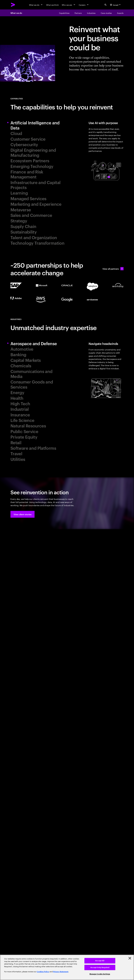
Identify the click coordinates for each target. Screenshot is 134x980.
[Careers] (84, 5)
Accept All (100, 961)
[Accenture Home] (13, 5)
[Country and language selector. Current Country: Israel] (116, 5)
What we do (16, 13)
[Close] (130, 958)
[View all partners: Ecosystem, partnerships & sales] (113, 269)
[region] (67, 967)
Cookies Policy (43, 972)
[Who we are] (69, 5)
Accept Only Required (100, 967)
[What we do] (36, 5)
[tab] (38, 125)
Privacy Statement (61, 972)
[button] (23, 514)
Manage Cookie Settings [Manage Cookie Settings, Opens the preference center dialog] (100, 974)
